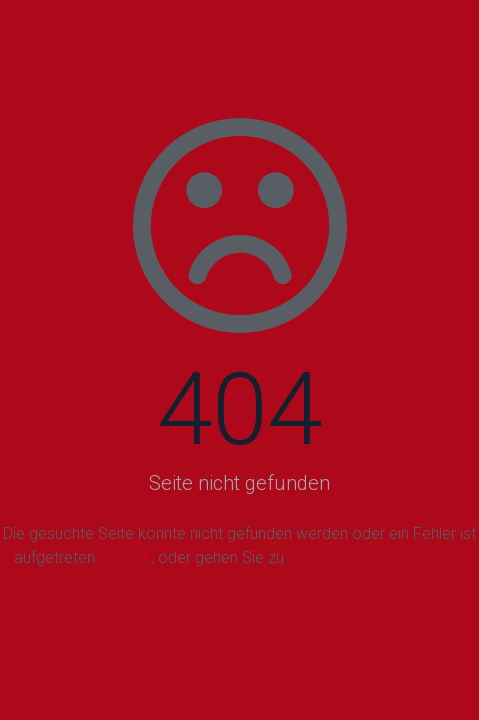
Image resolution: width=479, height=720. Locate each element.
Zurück (127, 557)
